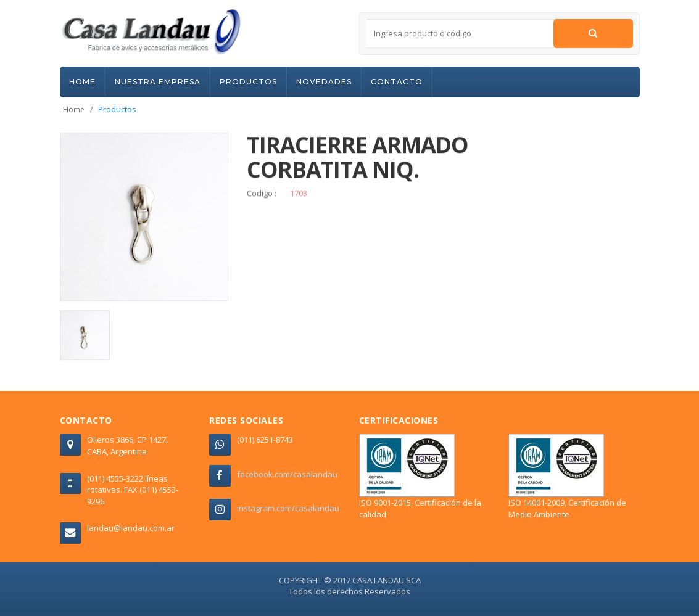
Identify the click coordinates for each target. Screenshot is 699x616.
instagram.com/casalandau (288, 508)
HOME (82, 82)
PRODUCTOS (248, 82)
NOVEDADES (324, 82)
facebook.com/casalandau (287, 474)
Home (74, 109)
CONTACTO (397, 82)
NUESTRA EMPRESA (158, 82)
